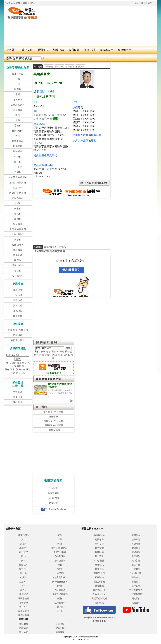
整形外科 (18, 255)
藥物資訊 (99, 565)
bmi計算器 (99, 561)
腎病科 (18, 126)
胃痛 (7, 370)
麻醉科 (18, 209)
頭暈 (13, 370)
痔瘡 (16, 373)
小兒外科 (18, 167)
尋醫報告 (43, 50)
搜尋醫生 (136, 535)
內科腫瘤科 (18, 234)
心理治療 (18, 295)
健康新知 (136, 561)
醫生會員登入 (136, 590)
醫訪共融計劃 (99, 590)
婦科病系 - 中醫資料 (53, 426)
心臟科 (18, 172)
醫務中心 (136, 577)
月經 (14, 366)
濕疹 (25, 363)
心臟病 (19, 370)
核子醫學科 (18, 276)
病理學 (18, 260)
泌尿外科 (18, 188)
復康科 (18, 219)
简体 (150, 3)
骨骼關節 (99, 552)
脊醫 (18, 79)
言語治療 (18, 300)
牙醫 (18, 94)
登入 (137, 3)
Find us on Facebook (53, 509)
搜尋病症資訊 (47, 343)
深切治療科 (18, 265)
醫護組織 (99, 586)
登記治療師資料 (99, 599)
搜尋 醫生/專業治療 (18, 330)
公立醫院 (53, 489)
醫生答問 (59, 67)
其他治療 (18, 311)
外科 (18, 203)
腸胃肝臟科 (18, 141)
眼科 (18, 115)
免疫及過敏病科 (18, 229)
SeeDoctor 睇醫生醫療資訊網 (20, 3)
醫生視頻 (136, 586)
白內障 (22, 373)
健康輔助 (18, 316)
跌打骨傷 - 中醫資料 (53, 421)
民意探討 (90, 50)
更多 (71, 401)
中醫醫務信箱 (53, 430)
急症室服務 (53, 494)
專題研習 (74, 50)
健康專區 (106, 50)
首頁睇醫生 (99, 535)
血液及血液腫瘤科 (18, 177)
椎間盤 (20, 366)
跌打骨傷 (18, 402)
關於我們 (136, 599)
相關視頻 (70, 67)
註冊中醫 (53, 417)
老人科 (18, 214)
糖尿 (14, 363)
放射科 (18, 240)
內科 (18, 136)
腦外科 (18, 162)
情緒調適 (136, 552)
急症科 (18, 271)
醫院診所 (124, 50)
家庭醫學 (18, 110)
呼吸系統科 (18, 198)
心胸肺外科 (18, 131)
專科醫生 (12, 50)
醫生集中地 (99, 582)
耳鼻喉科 (18, 100)
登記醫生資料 (136, 594)
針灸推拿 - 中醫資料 (53, 412)
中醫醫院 (136, 582)
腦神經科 (18, 151)
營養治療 (18, 306)
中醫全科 (18, 392)
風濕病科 (18, 146)
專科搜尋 (99, 544)
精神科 (18, 157)
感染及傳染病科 (18, 183)
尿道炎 (59, 355)
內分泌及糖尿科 (18, 193)
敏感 (19, 363)
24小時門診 (53, 499)
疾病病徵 (27, 50)
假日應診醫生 (18, 340)
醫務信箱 (59, 50)
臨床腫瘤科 (18, 245)
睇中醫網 (41, 407)
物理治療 (18, 290)
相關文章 (80, 67)
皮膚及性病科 (18, 105)
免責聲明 (136, 603)
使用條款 (99, 603)
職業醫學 (18, 224)
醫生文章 (99, 548)
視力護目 (99, 556)
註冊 (143, 3)
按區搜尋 (18, 335)
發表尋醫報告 (50, 247)
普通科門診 (18, 74)
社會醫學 (18, 250)
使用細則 (63, 247)
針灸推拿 (18, 397)
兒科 (18, 84)
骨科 (18, 120)
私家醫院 (53, 504)
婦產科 (18, 89)
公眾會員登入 (99, 594)
